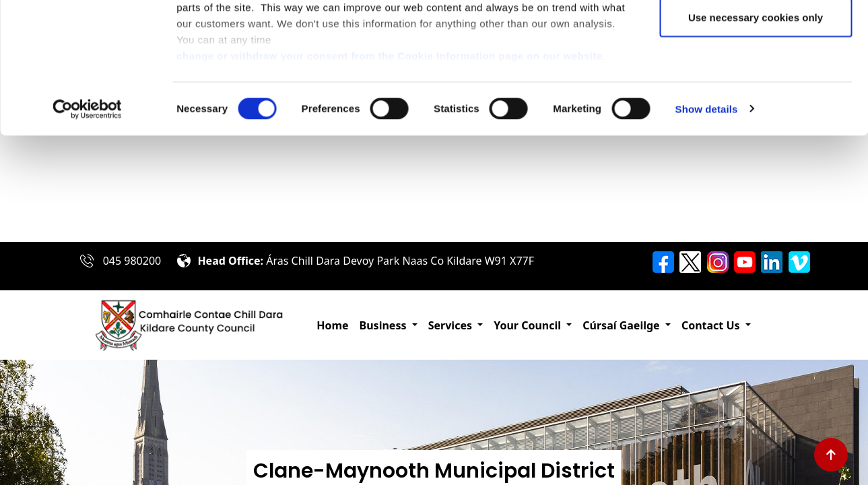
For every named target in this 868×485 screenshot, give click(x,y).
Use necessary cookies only (756, 124)
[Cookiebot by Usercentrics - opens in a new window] (87, 216)
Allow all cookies (756, 35)
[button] (389, 325)
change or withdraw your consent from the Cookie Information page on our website (390, 162)
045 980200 (132, 261)
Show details (707, 215)
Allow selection (755, 80)
